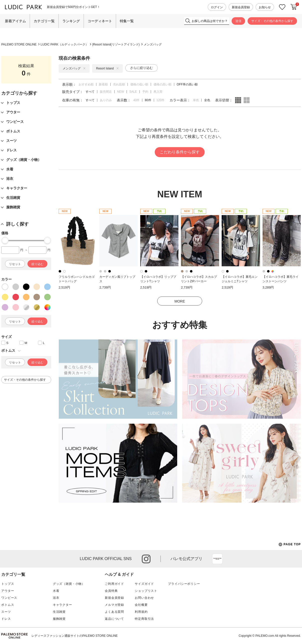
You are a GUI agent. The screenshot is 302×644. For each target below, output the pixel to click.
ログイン (217, 7)
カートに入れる (294, 7)
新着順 (103, 84)
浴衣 (56, 598)
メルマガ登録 (114, 605)
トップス (8, 584)
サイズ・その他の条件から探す (272, 21)
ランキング (71, 21)
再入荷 (158, 92)
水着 (56, 591)
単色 (196, 100)
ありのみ (106, 100)
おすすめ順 (86, 84)
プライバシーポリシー (184, 584)
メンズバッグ (153, 44)
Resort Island (107, 68)
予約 (145, 92)
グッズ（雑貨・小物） (69, 584)
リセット (15, 264)
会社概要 (141, 605)
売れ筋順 (119, 84)
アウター (8, 591)
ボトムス (8, 605)
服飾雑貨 (59, 619)
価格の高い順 (162, 84)
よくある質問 (114, 612)
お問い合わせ (144, 598)
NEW (121, 92)
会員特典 (111, 591)
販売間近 (106, 92)
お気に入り (282, 7)
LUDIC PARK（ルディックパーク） (65, 44)
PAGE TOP (290, 544)
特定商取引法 (144, 619)
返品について (114, 619)
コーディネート (100, 21)
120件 (160, 100)
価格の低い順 (139, 84)
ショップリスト (146, 591)
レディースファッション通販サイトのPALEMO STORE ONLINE (75, 636)
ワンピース (9, 598)
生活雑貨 (59, 612)
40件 (136, 100)
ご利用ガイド (114, 584)
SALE (133, 92)
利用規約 (141, 612)
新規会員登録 (241, 7)
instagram (146, 559)
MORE (180, 301)
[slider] (5, 240)
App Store (217, 559)
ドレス (6, 619)
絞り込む (37, 264)
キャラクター (63, 605)
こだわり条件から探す (180, 152)
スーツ (6, 612)
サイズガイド (144, 584)
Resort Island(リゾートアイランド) (116, 44)
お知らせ (265, 7)
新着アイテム (15, 21)
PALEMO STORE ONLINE (19, 44)
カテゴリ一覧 (44, 21)
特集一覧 (127, 21)
